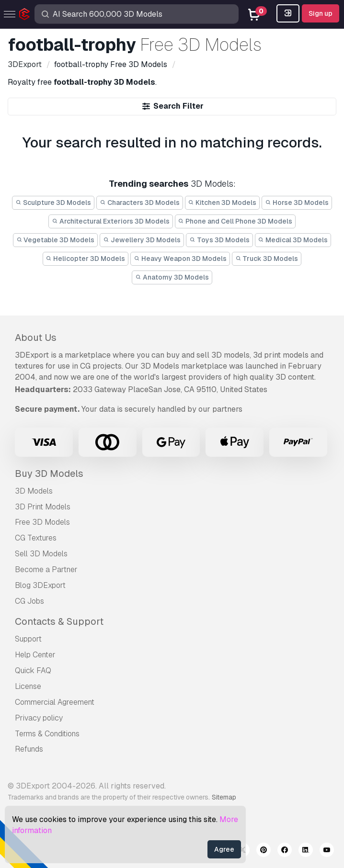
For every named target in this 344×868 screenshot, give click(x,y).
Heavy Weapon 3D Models (180, 259)
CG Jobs (29, 601)
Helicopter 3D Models (86, 259)
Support (28, 639)
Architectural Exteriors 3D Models (111, 221)
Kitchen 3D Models (223, 203)
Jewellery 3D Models (142, 240)
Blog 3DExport (40, 585)
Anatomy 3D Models (172, 277)
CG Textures (36, 538)
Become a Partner (46, 569)
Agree (224, 849)
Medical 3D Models (293, 240)
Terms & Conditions (47, 734)
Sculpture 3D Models (53, 203)
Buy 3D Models (49, 473)
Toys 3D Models (219, 240)
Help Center (35, 655)
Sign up (321, 13)
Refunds (29, 749)
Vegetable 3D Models (56, 240)
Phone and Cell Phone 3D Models (235, 221)
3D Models (34, 491)
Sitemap (224, 797)
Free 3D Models (42, 522)
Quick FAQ (33, 671)
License (28, 686)
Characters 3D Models (140, 203)
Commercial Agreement (55, 702)
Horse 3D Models (297, 203)
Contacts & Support (59, 621)
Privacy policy (39, 718)
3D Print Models (43, 507)
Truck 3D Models (267, 259)
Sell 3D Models (41, 554)
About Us (36, 338)
